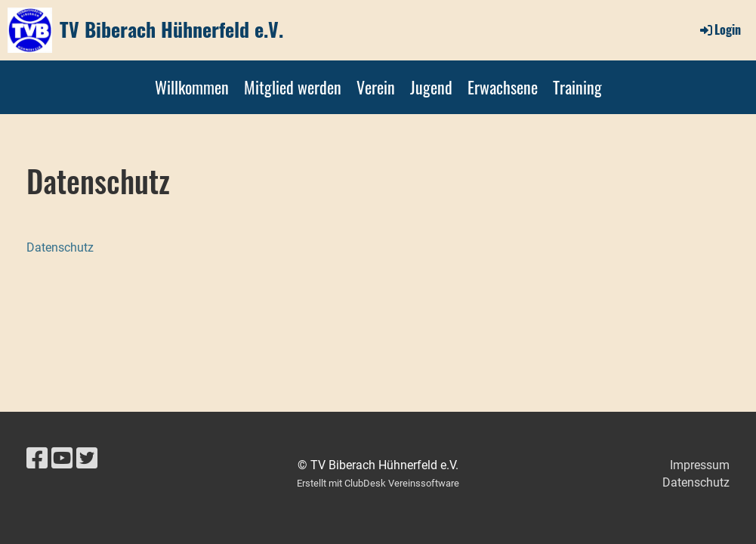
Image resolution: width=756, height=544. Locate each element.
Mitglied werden (293, 87)
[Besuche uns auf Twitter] (87, 459)
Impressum (700, 465)
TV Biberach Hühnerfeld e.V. (171, 29)
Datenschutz (60, 247)
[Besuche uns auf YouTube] (62, 459)
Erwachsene (503, 87)
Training (577, 87)
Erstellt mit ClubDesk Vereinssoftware (378, 483)
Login (719, 29)
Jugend (431, 87)
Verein (376, 87)
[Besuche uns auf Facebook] (37, 459)
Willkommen (192, 87)
